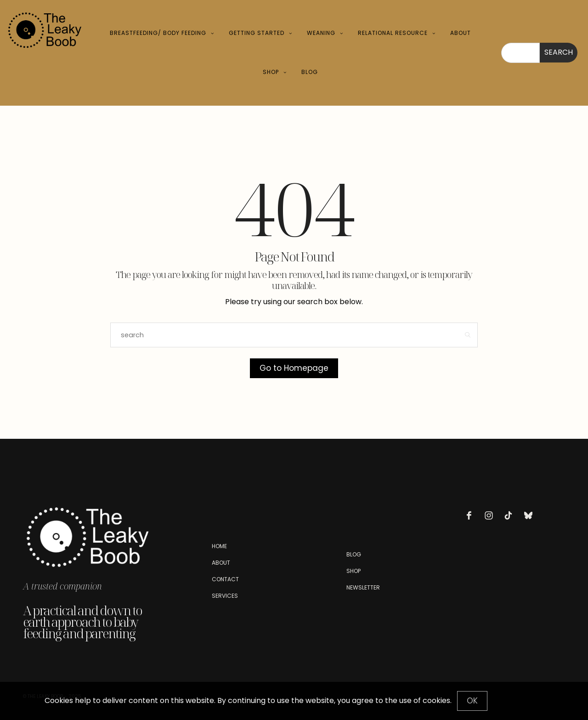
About (461, 33)
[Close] (472, 701)
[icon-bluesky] (531, 516)
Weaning (321, 33)
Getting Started (257, 33)
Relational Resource (393, 33)
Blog (310, 72)
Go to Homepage (294, 368)
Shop (271, 72)
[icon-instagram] (491, 516)
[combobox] (520, 53)
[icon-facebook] (471, 516)
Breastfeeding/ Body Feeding (158, 33)
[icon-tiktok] (511, 516)
